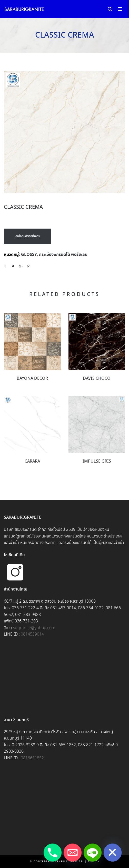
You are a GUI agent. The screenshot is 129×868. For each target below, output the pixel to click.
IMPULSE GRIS (97, 461)
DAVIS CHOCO (97, 379)
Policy (94, 862)
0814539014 (32, 634)
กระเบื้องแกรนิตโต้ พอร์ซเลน (63, 255)
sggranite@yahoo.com (34, 628)
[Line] (93, 853)
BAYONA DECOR (32, 379)
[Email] (73, 853)
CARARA (32, 461)
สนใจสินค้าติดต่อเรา (28, 236)
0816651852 (32, 758)
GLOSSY (29, 255)
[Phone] (53, 853)
